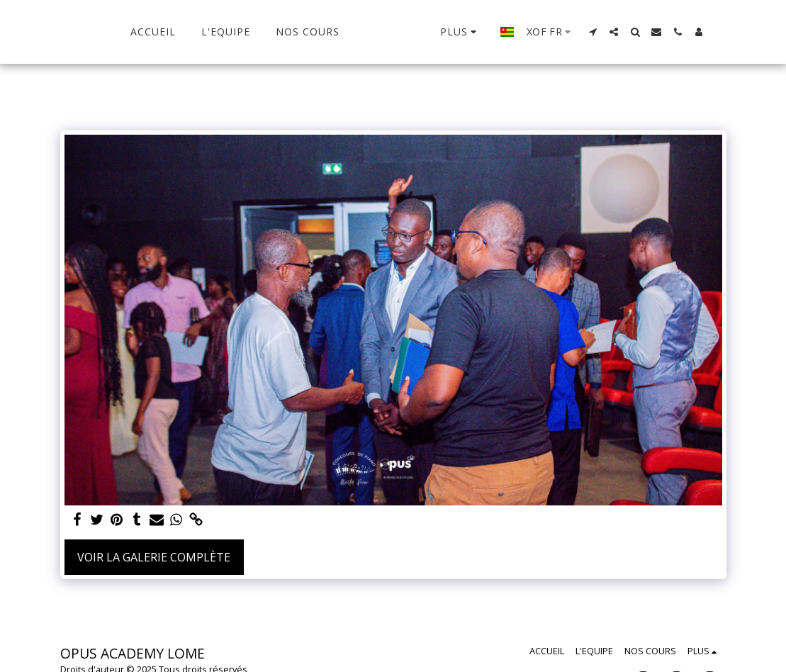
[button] (610, 32)
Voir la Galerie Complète (154, 557)
